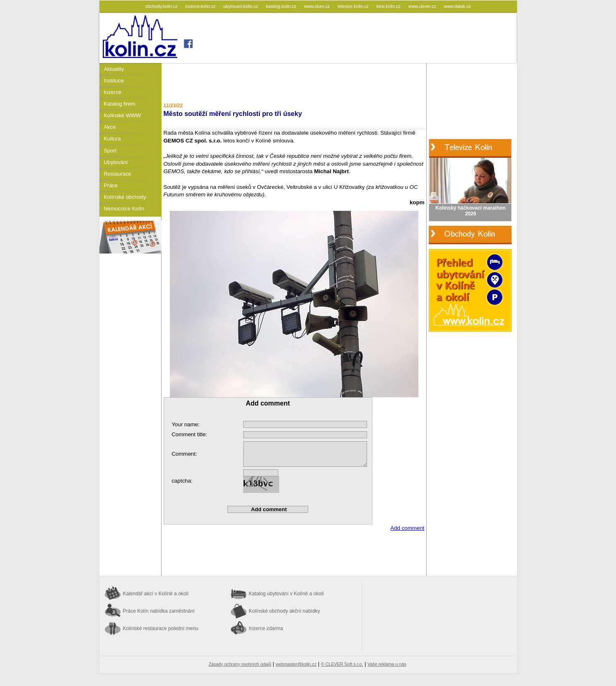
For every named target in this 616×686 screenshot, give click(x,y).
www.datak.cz (458, 6)
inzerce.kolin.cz (201, 6)
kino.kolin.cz (389, 6)
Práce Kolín (159, 611)
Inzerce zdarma (266, 628)
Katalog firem (120, 104)
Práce (111, 185)
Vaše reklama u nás (387, 664)
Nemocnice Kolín (124, 209)
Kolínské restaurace (161, 628)
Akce (110, 127)
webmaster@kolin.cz (296, 664)
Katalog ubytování (286, 594)
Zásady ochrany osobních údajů (240, 664)
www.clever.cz (423, 6)
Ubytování (116, 162)
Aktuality (114, 69)
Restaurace (118, 174)
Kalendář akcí (156, 594)
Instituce (114, 81)
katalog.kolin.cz (282, 6)
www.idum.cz (318, 6)
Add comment (407, 528)
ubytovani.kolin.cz (241, 6)
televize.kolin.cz (354, 6)
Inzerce (113, 92)
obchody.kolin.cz (162, 6)
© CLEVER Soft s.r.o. (342, 664)
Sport (110, 151)
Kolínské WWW (123, 115)
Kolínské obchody (125, 197)
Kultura (112, 139)
